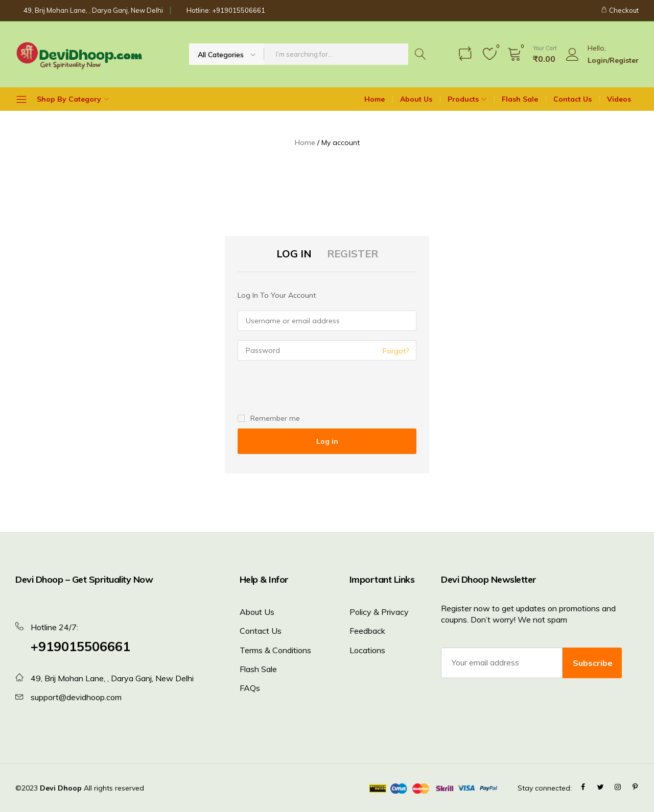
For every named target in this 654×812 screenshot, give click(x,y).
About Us (416, 99)
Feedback (367, 631)
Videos (619, 99)
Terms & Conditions (275, 650)
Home (375, 99)
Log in (327, 441)
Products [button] (468, 99)
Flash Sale (520, 99)
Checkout (620, 10)
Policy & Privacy (379, 612)
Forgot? (396, 351)
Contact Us (573, 99)
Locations (367, 650)
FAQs (250, 688)
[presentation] (308, 388)
